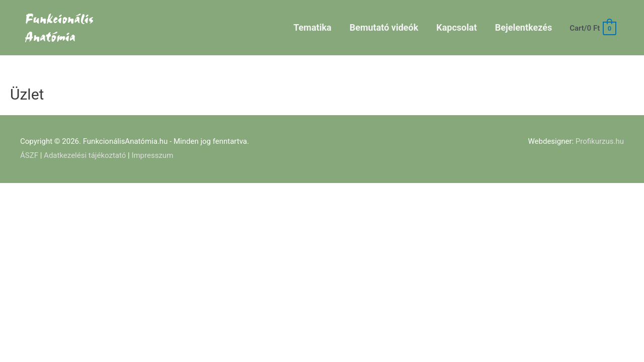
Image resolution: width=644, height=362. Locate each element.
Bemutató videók (384, 27)
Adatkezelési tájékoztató (85, 155)
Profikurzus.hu (600, 141)
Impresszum (152, 155)
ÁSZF (29, 155)
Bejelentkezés (524, 27)
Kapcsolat (456, 27)
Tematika (312, 27)
